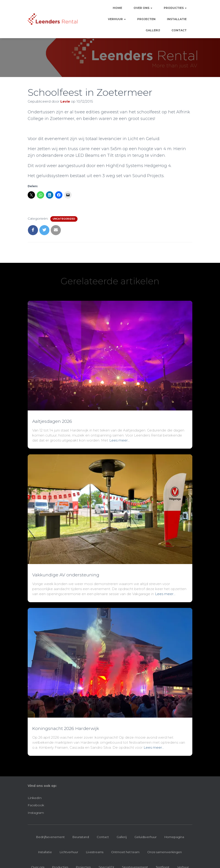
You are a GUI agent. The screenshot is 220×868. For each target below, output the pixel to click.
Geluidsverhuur (146, 837)
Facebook (36, 805)
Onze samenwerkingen (165, 852)
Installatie (177, 19)
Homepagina (174, 837)
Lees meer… (119, 440)
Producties (175, 8)
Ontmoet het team (125, 852)
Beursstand (81, 837)
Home (117, 8)
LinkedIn (35, 798)
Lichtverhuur (69, 852)
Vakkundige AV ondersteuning (66, 575)
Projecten (146, 19)
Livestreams (95, 852)
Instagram (36, 813)
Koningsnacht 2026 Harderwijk (66, 728)
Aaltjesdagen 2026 (52, 421)
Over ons (143, 8)
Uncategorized (64, 219)
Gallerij (153, 30)
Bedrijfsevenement (50, 837)
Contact (179, 30)
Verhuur (117, 19)
